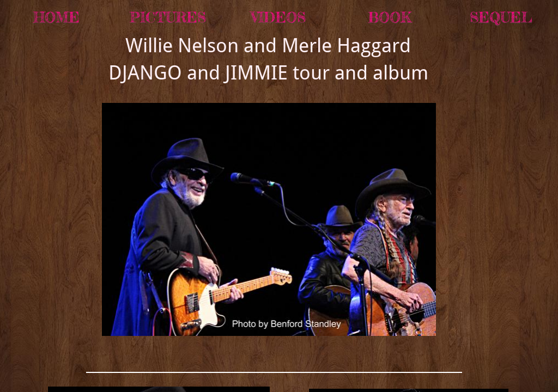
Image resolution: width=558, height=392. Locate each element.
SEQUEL (501, 17)
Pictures (168, 17)
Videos (278, 17)
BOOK (390, 17)
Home (56, 17)
